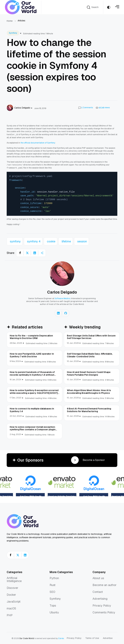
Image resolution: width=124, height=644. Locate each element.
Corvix (61, 638)
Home (10, 21)
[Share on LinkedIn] (35, 252)
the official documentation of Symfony (38, 142)
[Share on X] (27, 252)
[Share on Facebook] (20, 252)
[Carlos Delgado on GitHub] (66, 313)
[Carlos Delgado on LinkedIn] (58, 313)
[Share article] (42, 252)
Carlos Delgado (62, 291)
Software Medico (62, 298)
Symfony (13, 33)
